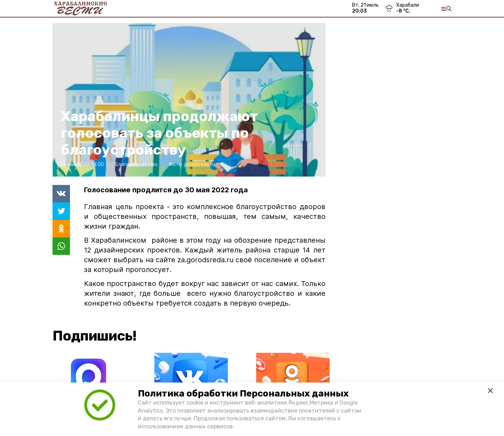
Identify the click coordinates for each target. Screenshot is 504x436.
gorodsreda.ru (199, 165)
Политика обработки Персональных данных (243, 394)
